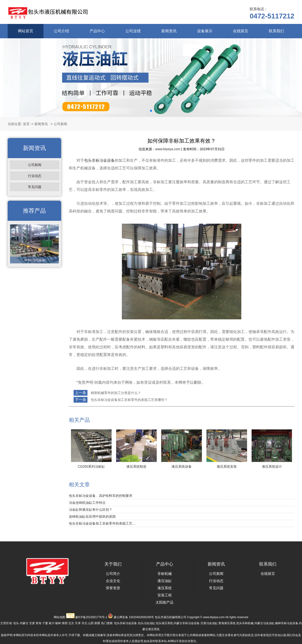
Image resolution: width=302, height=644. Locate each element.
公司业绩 (133, 31)
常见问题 (35, 187)
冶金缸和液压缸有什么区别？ (91, 510)
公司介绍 (61, 31)
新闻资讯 (169, 31)
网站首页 (26, 31)
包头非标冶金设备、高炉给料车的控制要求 (101, 496)
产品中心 (97, 31)
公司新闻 (35, 165)
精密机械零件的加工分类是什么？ (115, 393)
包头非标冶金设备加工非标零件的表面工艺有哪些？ (129, 400)
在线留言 (241, 31)
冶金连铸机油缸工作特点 (87, 503)
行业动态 (35, 176)
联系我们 (276, 31)
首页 (26, 124)
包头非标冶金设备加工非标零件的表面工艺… (102, 523)
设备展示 (205, 31)
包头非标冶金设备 (99, 160)
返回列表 (78, 410)
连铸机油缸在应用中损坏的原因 (92, 516)
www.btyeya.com (168, 149)
